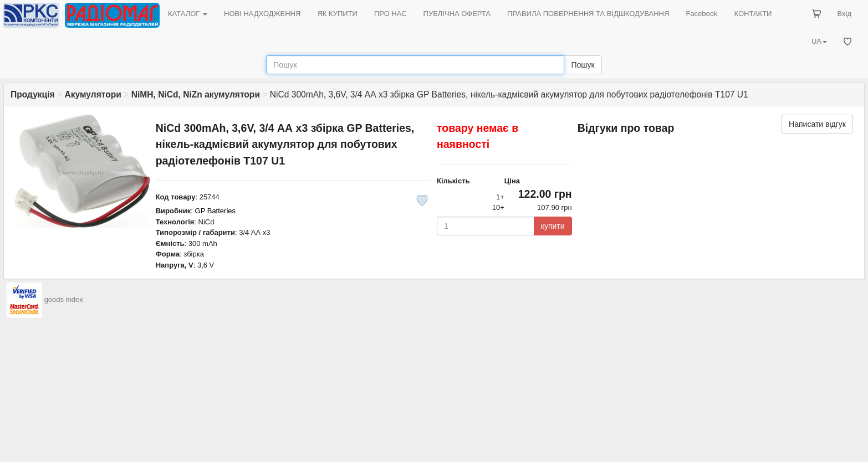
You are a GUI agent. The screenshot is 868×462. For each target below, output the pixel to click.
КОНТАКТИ (753, 14)
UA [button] (819, 41)
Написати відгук (817, 124)
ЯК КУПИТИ (337, 14)
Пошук (583, 65)
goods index (64, 300)
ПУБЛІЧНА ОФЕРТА (457, 14)
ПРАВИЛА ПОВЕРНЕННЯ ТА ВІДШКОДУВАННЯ (588, 14)
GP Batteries (215, 211)
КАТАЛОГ (188, 14)
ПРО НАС (390, 14)
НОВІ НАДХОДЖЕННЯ (262, 14)
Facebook (701, 14)
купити (553, 226)
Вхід (845, 14)
